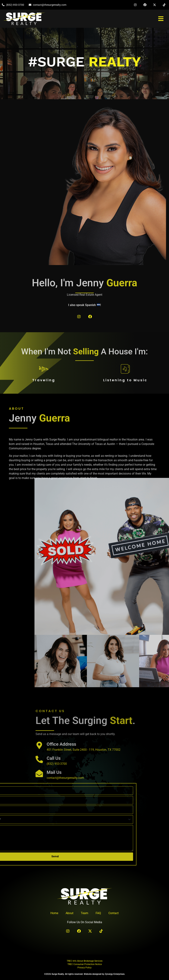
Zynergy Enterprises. (115, 974)
